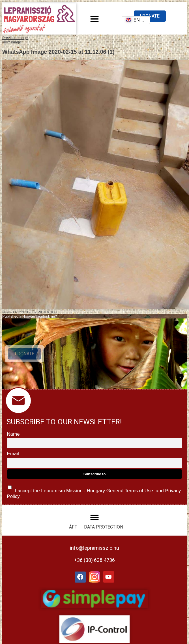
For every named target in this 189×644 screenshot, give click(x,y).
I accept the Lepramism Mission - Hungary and (94, 491)
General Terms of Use (130, 491)
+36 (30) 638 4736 (94, 560)
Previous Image (15, 38)
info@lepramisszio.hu (94, 548)
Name (13, 434)
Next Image (12, 42)
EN (131, 20)
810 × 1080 (49, 312)
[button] (94, 19)
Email (13, 454)
